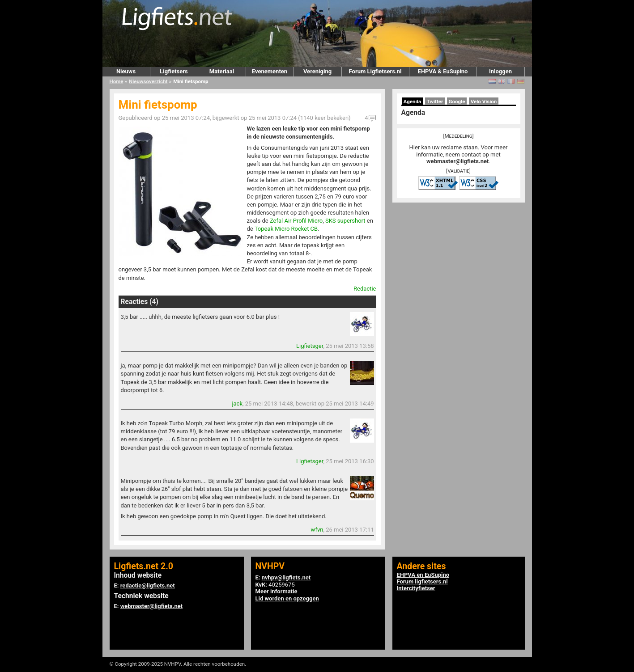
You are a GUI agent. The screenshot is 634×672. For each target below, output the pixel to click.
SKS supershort (345, 221)
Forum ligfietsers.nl (422, 581)
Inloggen (500, 71)
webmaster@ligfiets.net (457, 161)
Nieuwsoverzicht (148, 81)
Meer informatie (277, 591)
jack (237, 404)
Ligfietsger (310, 346)
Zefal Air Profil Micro (296, 221)
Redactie (365, 289)
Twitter (435, 101)
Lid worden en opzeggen (287, 598)
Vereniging (317, 71)
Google (457, 101)
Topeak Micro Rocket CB (286, 229)
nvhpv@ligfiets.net (286, 577)
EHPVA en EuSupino (423, 575)
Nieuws (126, 71)
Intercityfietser (416, 588)
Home (117, 81)
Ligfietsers (174, 71)
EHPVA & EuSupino (443, 71)
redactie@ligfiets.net (148, 585)
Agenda (413, 101)
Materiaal (222, 71)
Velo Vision (484, 101)
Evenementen (270, 71)
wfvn (317, 530)
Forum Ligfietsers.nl (375, 71)
